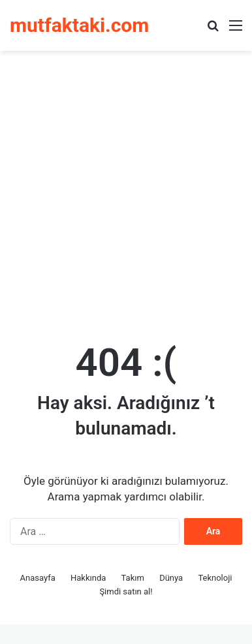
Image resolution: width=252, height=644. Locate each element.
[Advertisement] (126, 190)
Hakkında (88, 578)
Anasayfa (38, 578)
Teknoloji (215, 578)
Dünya (171, 578)
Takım (133, 578)
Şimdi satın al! (126, 591)
